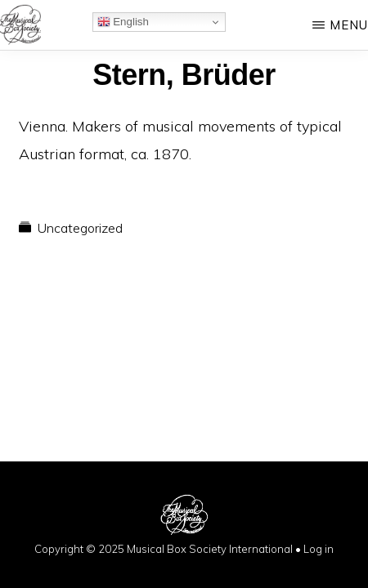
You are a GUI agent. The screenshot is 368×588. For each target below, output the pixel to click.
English (123, 22)
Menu (349, 25)
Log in (319, 549)
